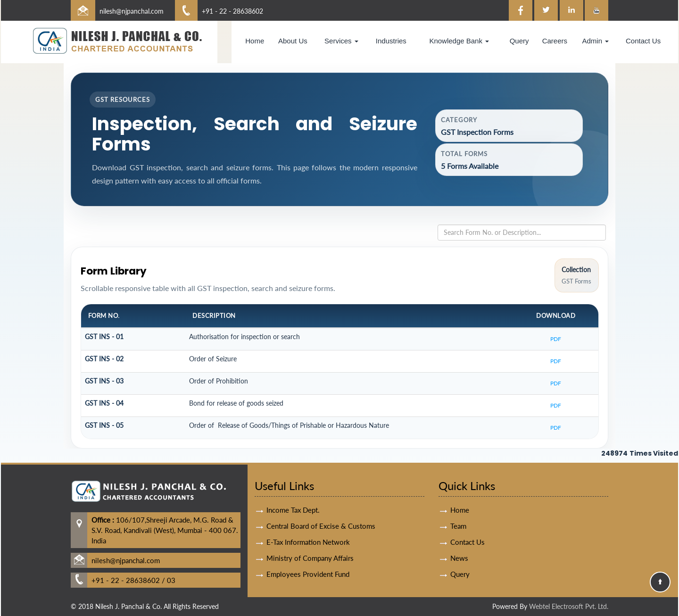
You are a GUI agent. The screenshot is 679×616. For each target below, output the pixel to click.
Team (458, 515)
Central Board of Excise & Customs (321, 515)
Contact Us (643, 41)
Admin (595, 41)
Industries (391, 41)
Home (255, 41)
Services (341, 41)
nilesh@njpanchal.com (132, 11)
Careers (555, 41)
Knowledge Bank (459, 41)
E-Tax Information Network (308, 531)
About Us (293, 41)
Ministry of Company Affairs (310, 547)
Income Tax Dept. (293, 499)
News (459, 547)
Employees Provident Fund (308, 563)
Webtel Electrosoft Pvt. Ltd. (569, 606)
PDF (556, 339)
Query (519, 41)
